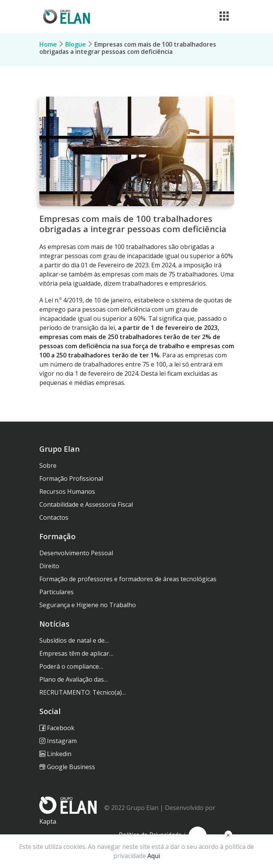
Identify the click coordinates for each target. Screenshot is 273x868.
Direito (49, 566)
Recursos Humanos (67, 491)
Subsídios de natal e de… (74, 640)
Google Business (67, 767)
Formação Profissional (71, 478)
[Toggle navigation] (224, 17)
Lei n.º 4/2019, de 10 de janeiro (88, 300)
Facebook (57, 728)
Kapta (48, 821)
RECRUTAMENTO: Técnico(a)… (83, 692)
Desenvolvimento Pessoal (76, 553)
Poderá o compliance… (71, 666)
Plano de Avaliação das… (74, 679)
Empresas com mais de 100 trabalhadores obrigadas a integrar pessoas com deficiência (128, 48)
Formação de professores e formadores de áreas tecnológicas (128, 579)
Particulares (57, 592)
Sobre (48, 466)
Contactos (54, 517)
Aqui (154, 856)
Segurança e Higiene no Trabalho (88, 605)
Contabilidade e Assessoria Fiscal (86, 504)
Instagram (58, 741)
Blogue (76, 44)
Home (48, 44)
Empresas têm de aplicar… (76, 653)
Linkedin (55, 754)
